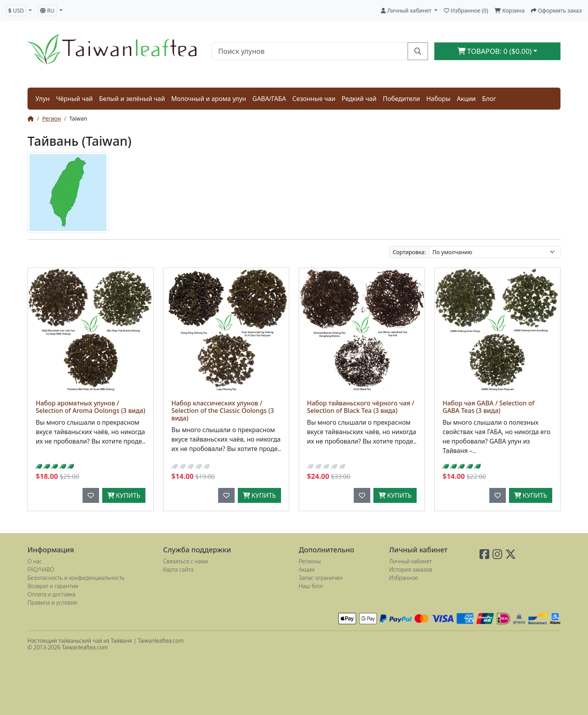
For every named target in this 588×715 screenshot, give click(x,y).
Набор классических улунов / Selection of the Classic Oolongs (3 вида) (223, 411)
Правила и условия (52, 602)
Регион (51, 118)
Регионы (310, 561)
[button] (19, 10)
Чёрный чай (74, 99)
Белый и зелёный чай (132, 99)
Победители (401, 99)
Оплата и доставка (51, 594)
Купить (124, 495)
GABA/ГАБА (269, 99)
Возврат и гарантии (53, 586)
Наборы (438, 99)
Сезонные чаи (314, 99)
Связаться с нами (186, 561)
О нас (35, 561)
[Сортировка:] (495, 252)
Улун (42, 99)
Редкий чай (359, 99)
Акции (466, 99)
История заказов (411, 569)
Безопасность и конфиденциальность (76, 578)
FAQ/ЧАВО (41, 569)
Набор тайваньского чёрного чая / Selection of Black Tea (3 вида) (361, 407)
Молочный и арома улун (209, 99)
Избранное (403, 578)
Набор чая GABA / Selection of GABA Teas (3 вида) (488, 407)
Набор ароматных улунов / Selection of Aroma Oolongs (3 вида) (90, 407)
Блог (489, 99)
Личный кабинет (411, 561)
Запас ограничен (321, 578)
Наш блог (311, 586)
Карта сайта (178, 569)
